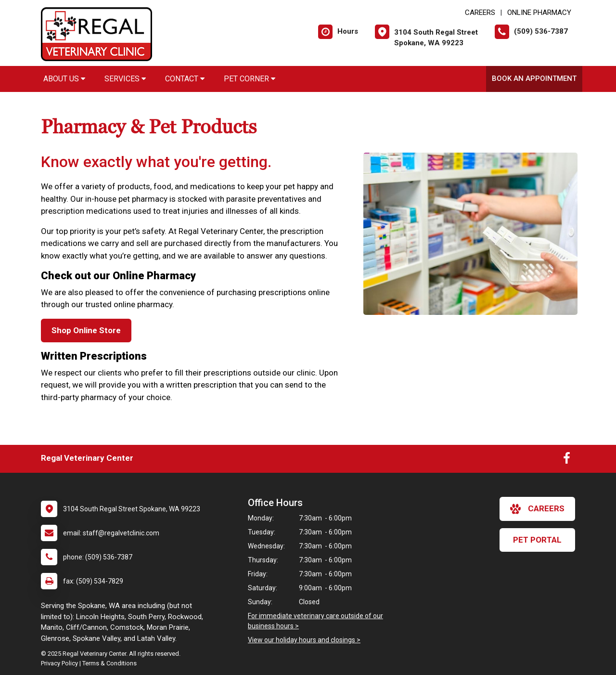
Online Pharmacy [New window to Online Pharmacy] (539, 13)
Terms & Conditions (109, 663)
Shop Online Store (86, 330)
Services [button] (125, 79)
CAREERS (480, 13)
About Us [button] (64, 79)
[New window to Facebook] (567, 460)
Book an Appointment (534, 78)
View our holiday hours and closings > (304, 640)
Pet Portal (537, 540)
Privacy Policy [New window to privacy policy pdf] (59, 663)
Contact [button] (185, 79)
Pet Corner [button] (250, 79)
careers (537, 509)
